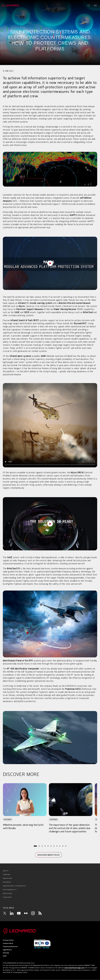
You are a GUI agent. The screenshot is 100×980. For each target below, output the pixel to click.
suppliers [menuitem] (7, 897)
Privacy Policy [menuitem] (8, 940)
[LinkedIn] (12, 913)
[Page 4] (45, 846)
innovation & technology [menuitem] (14, 886)
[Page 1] (35, 846)
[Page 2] (39, 846)
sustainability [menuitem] (10, 890)
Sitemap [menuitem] (6, 953)
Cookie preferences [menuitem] (10, 947)
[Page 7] (54, 846)
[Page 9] (60, 846)
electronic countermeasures (24, 136)
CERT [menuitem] (5, 956)
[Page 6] (51, 846)
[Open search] (89, 5)
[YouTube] (19, 913)
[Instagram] (33, 913)
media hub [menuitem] (7, 878)
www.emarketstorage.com (74, 968)
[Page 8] (57, 846)
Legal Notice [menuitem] (7, 950)
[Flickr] (26, 913)
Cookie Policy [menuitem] (8, 943)
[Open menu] (95, 5)
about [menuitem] (6, 871)
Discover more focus (49, 855)
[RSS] (40, 913)
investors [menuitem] (7, 894)
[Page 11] (66, 846)
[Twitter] (5, 913)
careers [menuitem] (6, 875)
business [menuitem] (7, 882)
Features (8, 819)
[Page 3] (42, 846)
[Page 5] (48, 846)
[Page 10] (63, 846)
